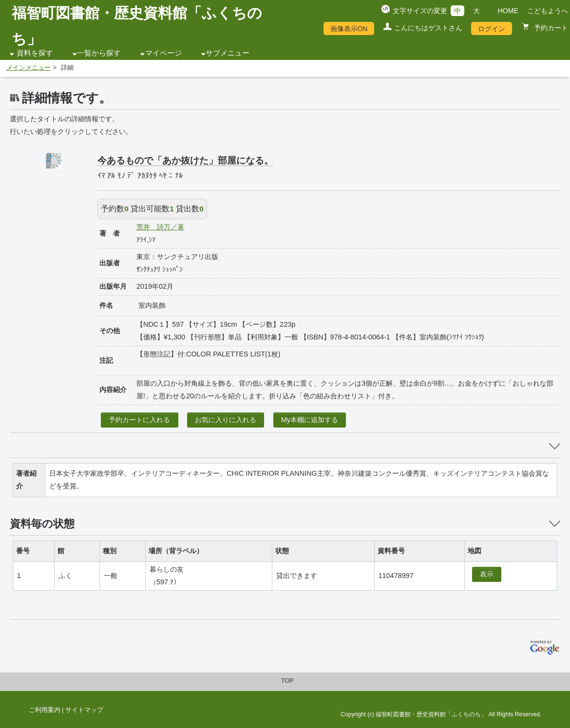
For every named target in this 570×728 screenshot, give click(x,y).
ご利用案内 (45, 710)
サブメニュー (228, 53)
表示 (487, 574)
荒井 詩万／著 (160, 227)
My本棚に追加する (310, 420)
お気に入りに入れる (226, 420)
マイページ (163, 53)
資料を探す (35, 53)
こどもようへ (548, 11)
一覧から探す (99, 53)
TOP (287, 681)
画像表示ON (349, 29)
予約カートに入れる (139, 420)
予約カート (550, 28)
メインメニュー (28, 68)
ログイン (492, 29)
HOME (508, 11)
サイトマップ (84, 710)
